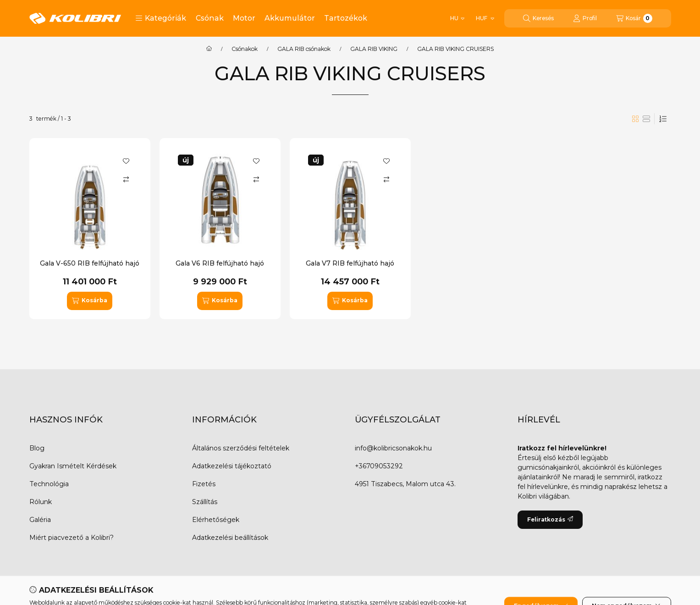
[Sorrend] (663, 119)
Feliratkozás (550, 519)
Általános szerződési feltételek (241, 448)
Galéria (40, 520)
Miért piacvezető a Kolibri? (72, 538)
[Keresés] (538, 18)
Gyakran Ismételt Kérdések (73, 466)
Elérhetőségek (216, 520)
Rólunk (41, 502)
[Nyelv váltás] (457, 18)
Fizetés (204, 484)
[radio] (646, 119)
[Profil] (585, 18)
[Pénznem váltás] (484, 18)
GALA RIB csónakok (304, 49)
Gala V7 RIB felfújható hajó (350, 263)
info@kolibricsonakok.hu (393, 448)
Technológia (49, 484)
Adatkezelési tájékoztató (232, 466)
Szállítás (205, 502)
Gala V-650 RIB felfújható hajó (90, 263)
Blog (37, 448)
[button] (161, 18)
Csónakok (245, 49)
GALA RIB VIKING (374, 49)
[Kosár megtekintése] (634, 18)
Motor (244, 18)
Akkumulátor (290, 18)
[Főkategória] (209, 49)
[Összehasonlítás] (126, 179)
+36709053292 (379, 466)
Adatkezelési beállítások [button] (230, 538)
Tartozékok (346, 18)
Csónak (210, 18)
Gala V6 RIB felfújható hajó (220, 263)
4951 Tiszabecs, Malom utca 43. (405, 484)
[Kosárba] (89, 301)
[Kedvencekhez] (126, 161)
